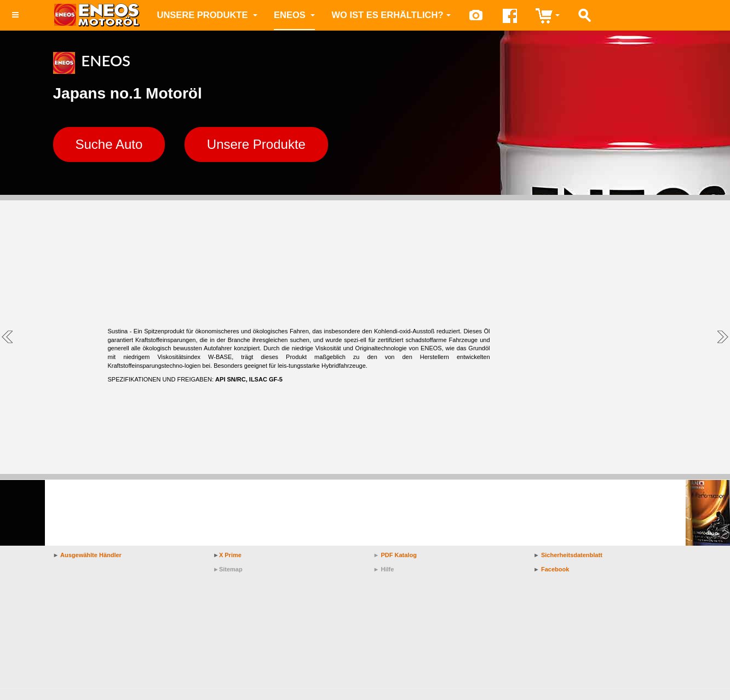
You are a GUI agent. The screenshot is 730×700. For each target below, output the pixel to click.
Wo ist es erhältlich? (391, 15)
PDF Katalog (398, 555)
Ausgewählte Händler (91, 555)
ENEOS (294, 15)
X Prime (230, 555)
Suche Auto (109, 144)
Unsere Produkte (208, 15)
